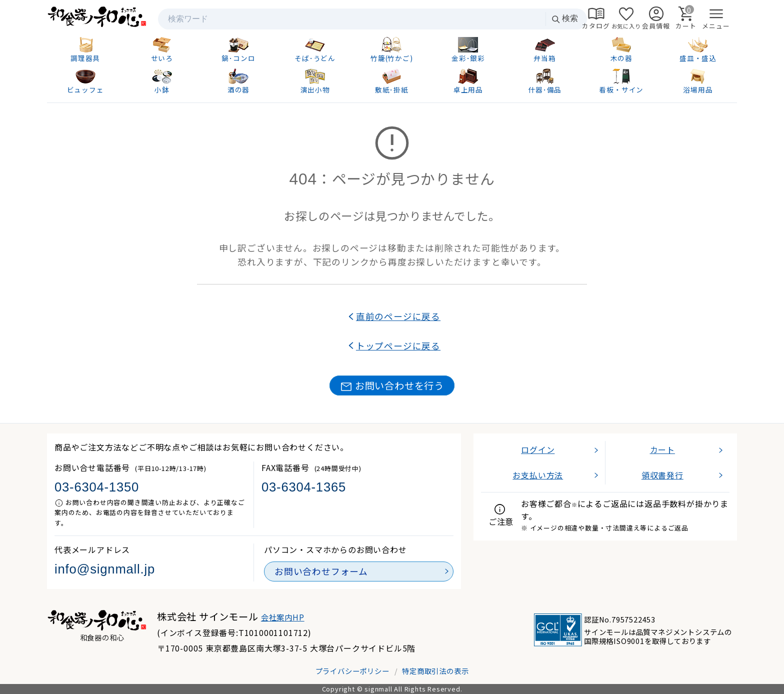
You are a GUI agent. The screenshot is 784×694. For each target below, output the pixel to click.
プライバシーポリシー (352, 671)
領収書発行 (662, 475)
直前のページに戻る (398, 316)
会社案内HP (283, 617)
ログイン (538, 449)
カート (662, 449)
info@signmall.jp (105, 569)
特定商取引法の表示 (435, 671)
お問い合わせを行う (392, 386)
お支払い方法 (538, 475)
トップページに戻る (398, 346)
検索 (564, 19)
